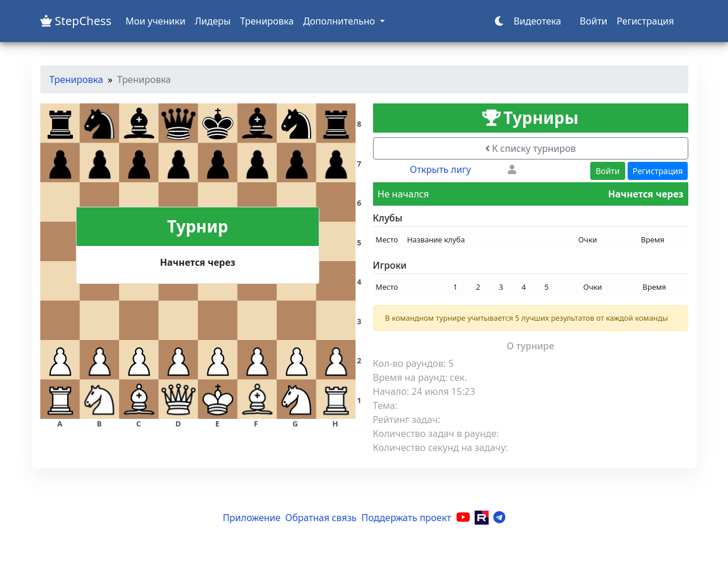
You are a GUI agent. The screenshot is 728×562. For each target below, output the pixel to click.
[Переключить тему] (499, 21)
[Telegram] (499, 518)
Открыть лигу (440, 169)
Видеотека (537, 21)
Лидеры (213, 21)
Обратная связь (321, 518)
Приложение (251, 518)
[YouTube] (463, 518)
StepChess (76, 21)
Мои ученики (156, 21)
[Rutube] (482, 518)
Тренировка (267, 21)
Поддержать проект (406, 518)
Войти (593, 21)
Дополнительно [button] (340, 21)
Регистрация (645, 21)
